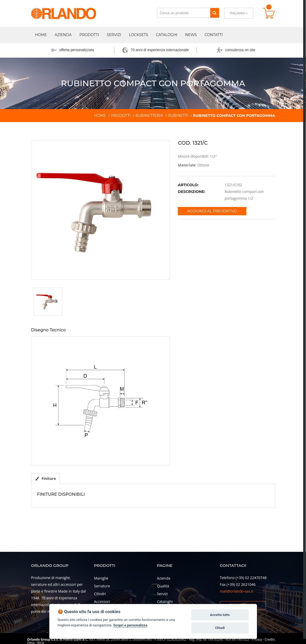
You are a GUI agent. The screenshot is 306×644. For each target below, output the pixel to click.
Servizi (114, 35)
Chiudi (220, 628)
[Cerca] (215, 13)
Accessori (102, 602)
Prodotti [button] (89, 35)
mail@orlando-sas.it (237, 591)
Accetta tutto (220, 615)
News (191, 35)
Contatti (214, 35)
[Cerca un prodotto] (184, 13)
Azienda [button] (63, 35)
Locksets (139, 35)
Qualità (163, 586)
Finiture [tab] (46, 478)
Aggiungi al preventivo (212, 211)
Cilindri (100, 594)
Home (41, 35)
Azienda (164, 578)
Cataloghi (167, 35)
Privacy (257, 639)
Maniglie (101, 578)
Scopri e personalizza (130, 625)
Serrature (102, 586)
